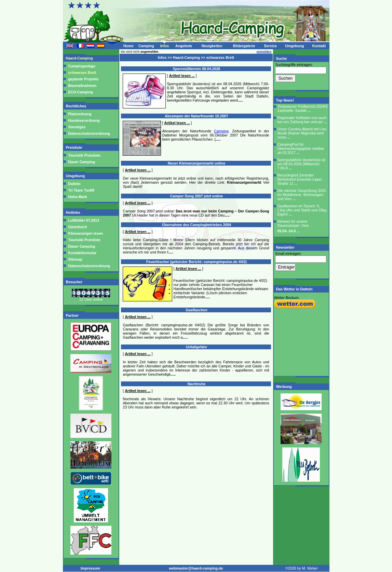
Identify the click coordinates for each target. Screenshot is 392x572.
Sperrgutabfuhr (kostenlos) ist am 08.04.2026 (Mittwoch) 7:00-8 (301, 164)
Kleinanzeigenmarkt (244, 182)
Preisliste (75, 147)
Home (129, 46)
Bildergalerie (244, 46)
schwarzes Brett (82, 73)
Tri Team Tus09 (81, 190)
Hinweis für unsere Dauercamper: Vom (293, 226)
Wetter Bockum (287, 298)
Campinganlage (82, 66)
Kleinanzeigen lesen (85, 233)
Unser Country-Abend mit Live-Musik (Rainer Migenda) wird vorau (302, 133)
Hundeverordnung (84, 120)
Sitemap (75, 259)
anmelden (264, 52)
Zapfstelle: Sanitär (303, 108)
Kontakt (319, 46)
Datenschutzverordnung (89, 133)
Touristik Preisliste (84, 155)
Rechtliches (77, 106)
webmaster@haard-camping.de (196, 568)
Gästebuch (77, 227)
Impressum (90, 568)
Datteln (75, 184)
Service (270, 46)
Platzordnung (80, 114)
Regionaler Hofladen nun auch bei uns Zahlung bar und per (302, 120)
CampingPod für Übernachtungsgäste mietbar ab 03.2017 (301, 148)
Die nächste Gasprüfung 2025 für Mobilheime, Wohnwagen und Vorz (302, 195)
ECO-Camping (81, 92)
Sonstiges (77, 127)
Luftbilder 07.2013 (83, 220)
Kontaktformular (82, 253)
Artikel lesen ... (182, 76)
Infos (165, 46)
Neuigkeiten (212, 46)
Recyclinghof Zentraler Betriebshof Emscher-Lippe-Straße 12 (300, 179)
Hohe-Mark (78, 197)
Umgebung (295, 46)
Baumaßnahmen (83, 86)
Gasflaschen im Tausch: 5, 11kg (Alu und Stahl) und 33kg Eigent (302, 210)
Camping (146, 46)
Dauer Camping (82, 162)
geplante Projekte (84, 79)
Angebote (184, 46)
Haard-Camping (80, 58)
